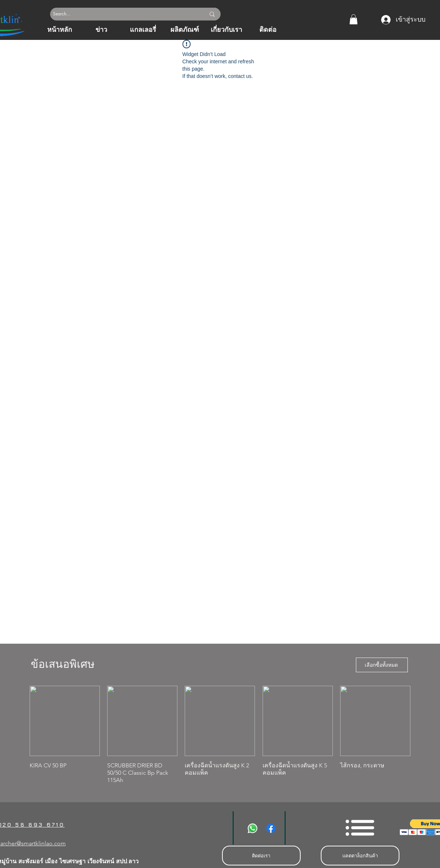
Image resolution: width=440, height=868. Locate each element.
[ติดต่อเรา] (261, 856)
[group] (220, 735)
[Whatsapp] (253, 828)
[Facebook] (271, 828)
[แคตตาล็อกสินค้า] (360, 856)
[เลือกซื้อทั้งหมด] (382, 665)
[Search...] (121, 14)
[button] (353, 19)
